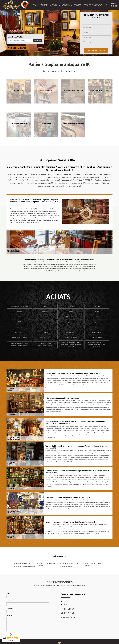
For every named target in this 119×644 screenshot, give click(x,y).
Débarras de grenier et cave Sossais (47, 564)
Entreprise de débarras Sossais (71, 563)
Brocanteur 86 (87, 5)
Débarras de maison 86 (44, 5)
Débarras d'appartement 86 (55, 5)
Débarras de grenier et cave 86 (67, 5)
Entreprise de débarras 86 (78, 5)
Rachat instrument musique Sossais (94, 564)
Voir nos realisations (18, 48)
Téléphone (10, 608)
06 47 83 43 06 (113, 6)
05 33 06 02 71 (113, 4)
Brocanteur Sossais (68, 566)
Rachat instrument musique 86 (97, 5)
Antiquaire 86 (35, 5)
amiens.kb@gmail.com (68, 617)
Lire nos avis (11, 640)
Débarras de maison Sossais (24, 563)
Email (8, 601)
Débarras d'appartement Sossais (26, 566)
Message (9, 616)
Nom (8, 593)
